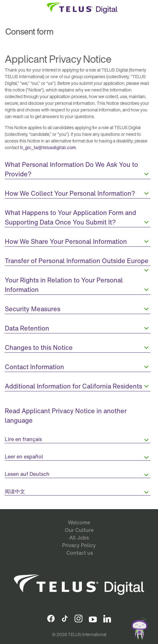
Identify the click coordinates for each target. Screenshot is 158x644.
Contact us (80, 553)
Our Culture (79, 530)
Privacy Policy (79, 545)
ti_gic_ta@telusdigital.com (48, 147)
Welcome (79, 522)
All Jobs (79, 538)
